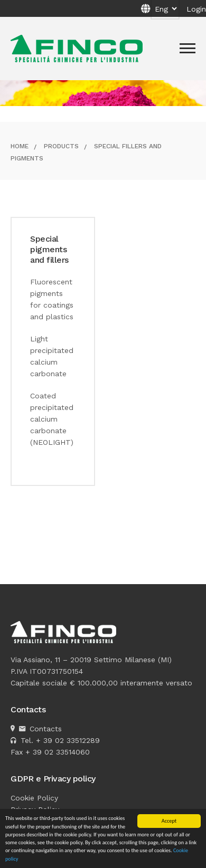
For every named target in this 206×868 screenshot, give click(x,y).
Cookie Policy (34, 798)
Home (20, 146)
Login (196, 9)
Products (61, 146)
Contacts (46, 729)
